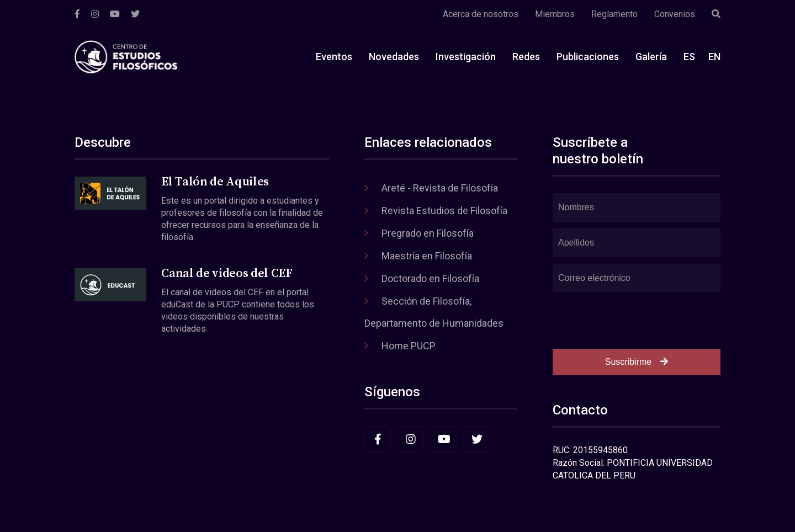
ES (689, 57)
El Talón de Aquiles (215, 182)
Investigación (466, 57)
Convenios (675, 14)
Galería (651, 57)
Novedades (394, 57)
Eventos (334, 57)
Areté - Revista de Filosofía (440, 188)
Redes (526, 57)
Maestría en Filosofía (427, 256)
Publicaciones (588, 57)
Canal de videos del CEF (227, 273)
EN (714, 57)
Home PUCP (409, 346)
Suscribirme (637, 362)
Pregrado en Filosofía (428, 233)
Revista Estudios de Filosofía (444, 211)
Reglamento (614, 14)
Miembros (555, 14)
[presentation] (637, 321)
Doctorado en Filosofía (430, 278)
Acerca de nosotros (481, 14)
